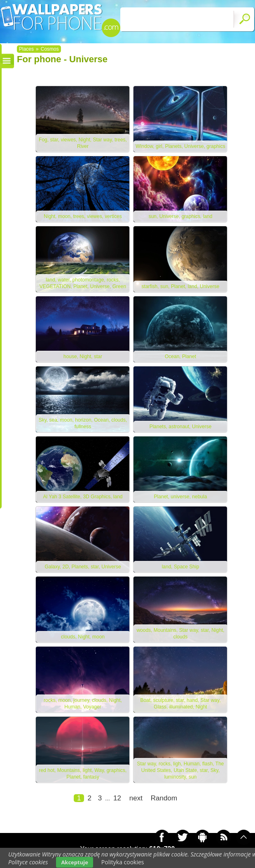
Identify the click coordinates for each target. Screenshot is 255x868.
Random (164, 798)
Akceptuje (74, 862)
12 (117, 798)
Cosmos (50, 49)
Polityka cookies (123, 862)
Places (26, 49)
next (136, 798)
